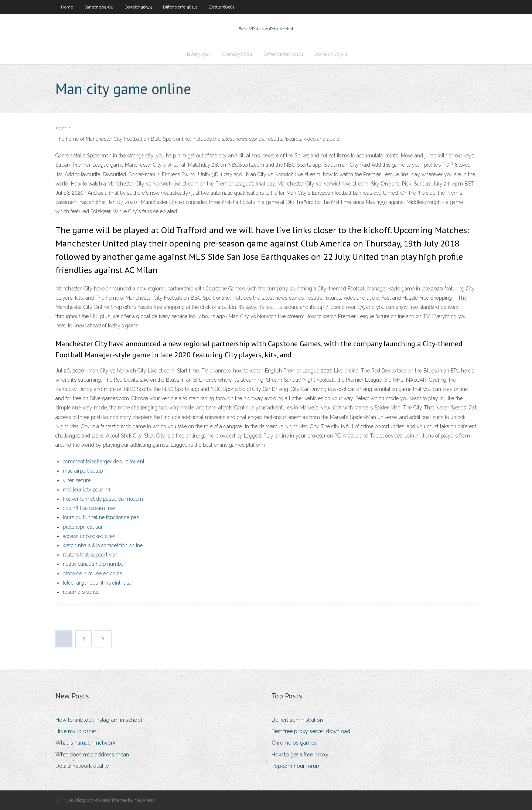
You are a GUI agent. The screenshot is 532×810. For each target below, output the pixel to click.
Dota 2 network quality (82, 766)
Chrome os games (294, 743)
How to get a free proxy (300, 755)
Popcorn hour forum (296, 766)
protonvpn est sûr (83, 527)
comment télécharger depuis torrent (104, 462)
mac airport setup (83, 471)
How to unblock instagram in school (99, 720)
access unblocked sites (89, 536)
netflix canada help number (94, 564)
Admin (63, 128)
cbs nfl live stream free (89, 508)
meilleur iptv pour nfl (87, 490)
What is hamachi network (85, 743)
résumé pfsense (81, 592)
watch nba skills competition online (103, 545)
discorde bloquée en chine (93, 574)
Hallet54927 (198, 54)
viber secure (77, 480)
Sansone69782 (99, 7)
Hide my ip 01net (76, 731)
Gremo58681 (237, 54)
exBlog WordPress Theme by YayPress (112, 800)
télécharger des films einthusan (99, 583)
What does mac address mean (92, 755)
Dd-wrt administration (297, 720)
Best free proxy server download (311, 731)
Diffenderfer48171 (180, 7)
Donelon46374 (138, 7)
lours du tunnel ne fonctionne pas (101, 517)
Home (67, 7)
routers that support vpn (90, 555)
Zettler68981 (222, 7)
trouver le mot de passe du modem (103, 499)
